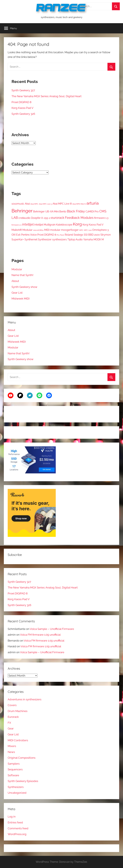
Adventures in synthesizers (25, 699)
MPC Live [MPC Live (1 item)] (88, 230)
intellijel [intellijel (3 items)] (28, 224)
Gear (11, 728)
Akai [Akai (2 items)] (27, 204)
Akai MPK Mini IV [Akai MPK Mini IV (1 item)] (79, 204)
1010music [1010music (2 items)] (18, 204)
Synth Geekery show (24, 287)
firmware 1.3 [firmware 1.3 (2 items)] (101, 218)
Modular (17, 269)
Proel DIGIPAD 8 (21, 102)
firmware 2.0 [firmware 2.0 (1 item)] (17, 225)
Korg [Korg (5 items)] (77, 224)
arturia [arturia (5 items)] (93, 203)
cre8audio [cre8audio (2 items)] (24, 218)
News (11, 752)
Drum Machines (18, 711)
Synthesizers (16, 787)
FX (9, 723)
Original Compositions (22, 758)
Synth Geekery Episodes (23, 781)
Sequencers (15, 769)
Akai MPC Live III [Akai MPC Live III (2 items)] (62, 204)
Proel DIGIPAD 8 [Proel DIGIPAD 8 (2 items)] (47, 235)
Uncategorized (17, 793)
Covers (12, 705)
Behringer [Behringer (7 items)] (22, 211)
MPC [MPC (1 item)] (81, 230)
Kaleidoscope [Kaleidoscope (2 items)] (64, 225)
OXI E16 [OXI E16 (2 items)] (16, 235)
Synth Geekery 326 (23, 114)
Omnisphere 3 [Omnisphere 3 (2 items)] (100, 230)
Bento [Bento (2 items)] (63, 212)
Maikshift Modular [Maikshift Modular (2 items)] (22, 230)
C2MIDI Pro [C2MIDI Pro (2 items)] (92, 212)
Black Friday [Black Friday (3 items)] (76, 211)
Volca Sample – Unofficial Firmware (52, 629)
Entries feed (15, 822)
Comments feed (18, 828)
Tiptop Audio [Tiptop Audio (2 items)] (75, 239)
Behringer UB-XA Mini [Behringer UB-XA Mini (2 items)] (46, 212)
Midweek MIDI (20, 299)
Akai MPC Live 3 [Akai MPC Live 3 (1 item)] (45, 204)
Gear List (17, 293)
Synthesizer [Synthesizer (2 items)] (45, 239)
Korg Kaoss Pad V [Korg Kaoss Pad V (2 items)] (93, 225)
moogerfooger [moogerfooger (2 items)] (70, 230)
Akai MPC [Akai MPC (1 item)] (34, 204)
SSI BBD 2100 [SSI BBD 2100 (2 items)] (92, 235)
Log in (12, 817)
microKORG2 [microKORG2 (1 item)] (38, 230)
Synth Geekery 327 (23, 90)
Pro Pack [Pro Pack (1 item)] (60, 235)
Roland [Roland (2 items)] (69, 235)
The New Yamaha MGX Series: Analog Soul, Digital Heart (47, 96)
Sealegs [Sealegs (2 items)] (78, 235)
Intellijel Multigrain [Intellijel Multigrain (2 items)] (45, 225)
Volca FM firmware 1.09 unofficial (40, 635)
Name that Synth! (22, 275)
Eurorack (13, 717)
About (15, 281)
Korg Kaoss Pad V (23, 108)
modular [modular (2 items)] (55, 230)
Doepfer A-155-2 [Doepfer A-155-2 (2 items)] (41, 218)
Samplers (14, 764)
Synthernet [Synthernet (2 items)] (31, 239)
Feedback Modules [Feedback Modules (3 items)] (79, 218)
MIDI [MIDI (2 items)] (47, 230)
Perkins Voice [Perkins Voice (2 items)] (29, 235)
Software (13, 775)
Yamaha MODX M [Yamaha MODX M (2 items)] (94, 239)
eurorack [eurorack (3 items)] (58, 218)
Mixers (12, 746)
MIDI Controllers (18, 740)
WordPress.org (17, 834)
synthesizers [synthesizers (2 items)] (59, 239)
